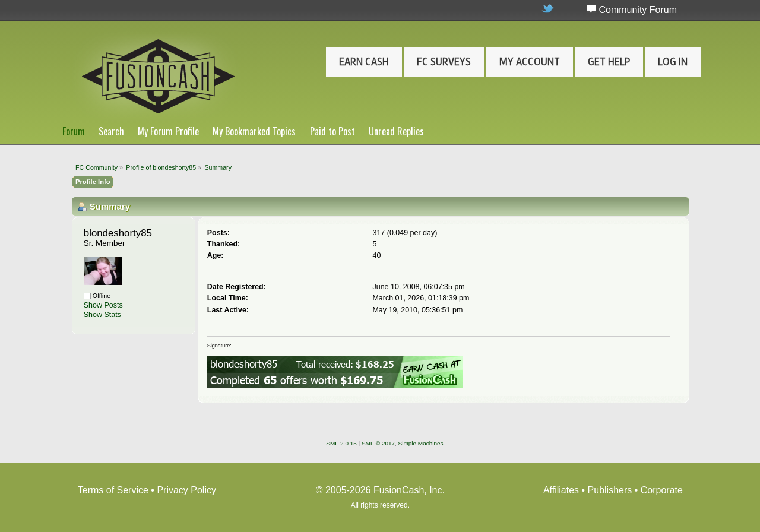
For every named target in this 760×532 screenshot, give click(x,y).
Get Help (609, 62)
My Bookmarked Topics (254, 131)
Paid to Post (332, 131)
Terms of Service (113, 490)
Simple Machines (421, 443)
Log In (673, 62)
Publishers (610, 490)
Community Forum (638, 10)
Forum (74, 131)
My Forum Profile (168, 131)
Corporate (662, 490)
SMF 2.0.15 (341, 443)
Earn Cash (364, 62)
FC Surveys (444, 62)
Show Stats (102, 315)
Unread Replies (396, 131)
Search (111, 131)
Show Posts (103, 305)
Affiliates (561, 490)
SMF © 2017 (378, 443)
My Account (530, 62)
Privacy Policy (186, 490)
